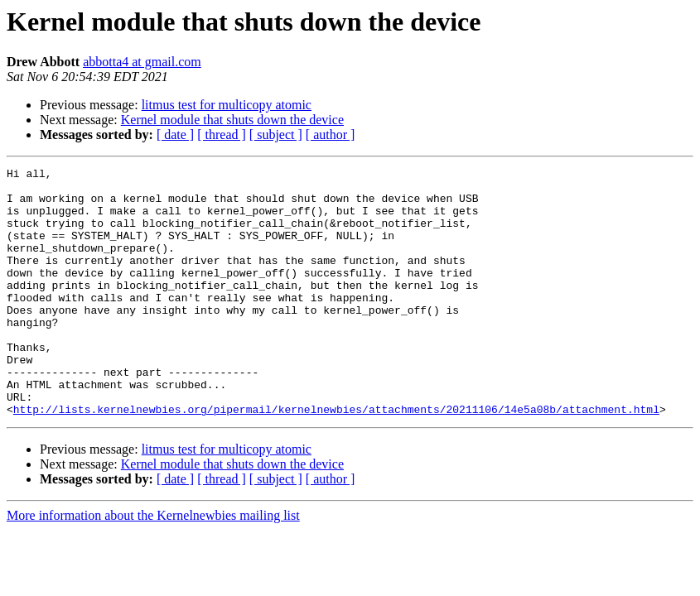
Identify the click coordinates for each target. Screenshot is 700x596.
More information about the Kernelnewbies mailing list (153, 565)
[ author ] (331, 135)
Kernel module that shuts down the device (232, 120)
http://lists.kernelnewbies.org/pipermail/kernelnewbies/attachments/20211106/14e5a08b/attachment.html (336, 459)
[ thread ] (222, 135)
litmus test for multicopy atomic (227, 105)
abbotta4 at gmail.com (142, 62)
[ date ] (175, 135)
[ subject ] (276, 135)
